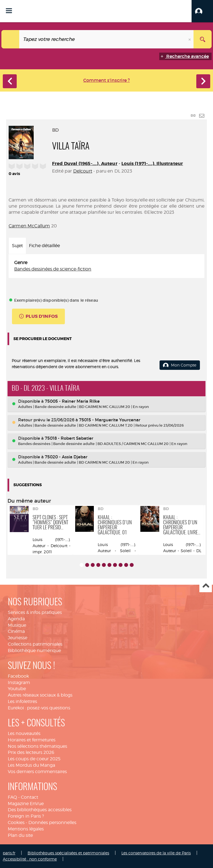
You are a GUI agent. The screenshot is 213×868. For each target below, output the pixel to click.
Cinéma (16, 631)
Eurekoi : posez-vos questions (39, 708)
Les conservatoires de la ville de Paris (156, 853)
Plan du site (20, 835)
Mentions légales (26, 829)
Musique (17, 625)
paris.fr (9, 853)
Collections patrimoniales (35, 644)
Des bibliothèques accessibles (40, 810)
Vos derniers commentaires (37, 772)
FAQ (12, 797)
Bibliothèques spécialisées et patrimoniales (68, 853)
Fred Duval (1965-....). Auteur (85, 163)
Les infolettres (22, 701)
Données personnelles (52, 822)
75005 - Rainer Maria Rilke (72, 401)
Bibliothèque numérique (34, 651)
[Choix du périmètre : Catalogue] (10, 39)
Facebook (18, 676)
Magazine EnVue (26, 804)
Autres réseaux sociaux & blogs (40, 695)
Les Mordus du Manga (31, 765)
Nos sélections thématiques (37, 746)
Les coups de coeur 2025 (34, 759)
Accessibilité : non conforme (30, 859)
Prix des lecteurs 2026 (31, 752)
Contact (30, 797)
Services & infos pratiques (35, 612)
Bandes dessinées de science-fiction (53, 269)
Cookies (16, 822)
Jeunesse (18, 638)
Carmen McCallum (29, 226)
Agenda (16, 619)
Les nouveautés (24, 733)
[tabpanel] (106, 266)
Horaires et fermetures (32, 740)
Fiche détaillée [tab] (44, 246)
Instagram (19, 683)
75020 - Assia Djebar (66, 457)
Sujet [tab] (17, 246)
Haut (206, 586)
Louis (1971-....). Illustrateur (152, 163)
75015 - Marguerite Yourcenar (110, 420)
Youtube (17, 689)
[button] (202, 11)
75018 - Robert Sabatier (69, 438)
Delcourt (83, 171)
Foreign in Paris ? (26, 816)
